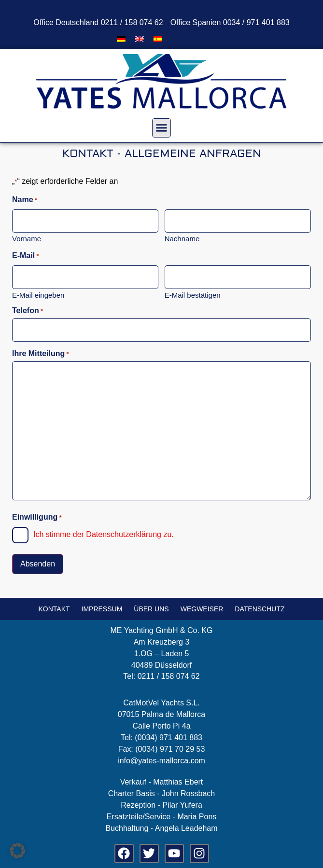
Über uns (151, 609)
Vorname (27, 238)
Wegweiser (202, 609)
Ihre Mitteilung (41, 354)
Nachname (182, 238)
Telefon (28, 311)
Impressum (102, 609)
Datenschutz (260, 609)
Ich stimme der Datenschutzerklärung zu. (104, 534)
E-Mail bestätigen (193, 295)
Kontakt (54, 609)
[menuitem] (121, 39)
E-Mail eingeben (38, 295)
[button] (162, 128)
